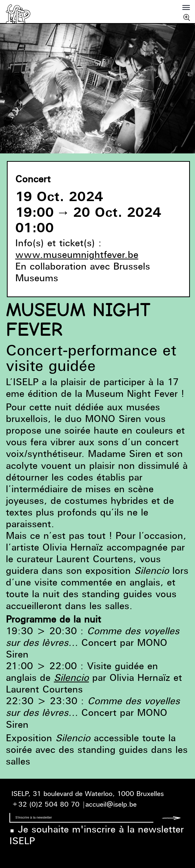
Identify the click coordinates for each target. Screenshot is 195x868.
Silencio (71, 677)
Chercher (187, 17)
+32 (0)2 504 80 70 (45, 804)
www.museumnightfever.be (77, 254)
